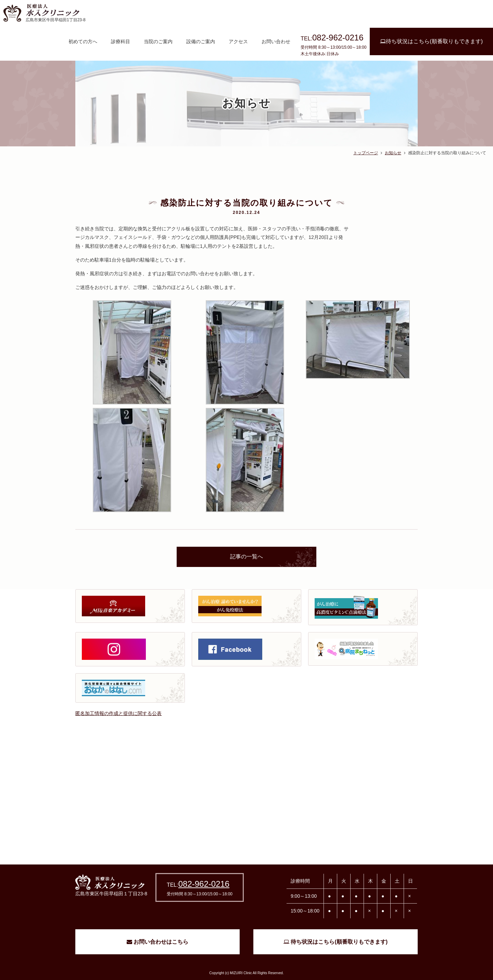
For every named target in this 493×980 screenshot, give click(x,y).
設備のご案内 (201, 41)
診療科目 (121, 41)
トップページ (366, 153)
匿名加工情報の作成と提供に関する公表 (118, 713)
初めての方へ (83, 41)
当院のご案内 (158, 41)
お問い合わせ (276, 41)
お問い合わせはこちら (157, 942)
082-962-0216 (204, 884)
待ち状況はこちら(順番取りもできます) (431, 41)
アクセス (238, 41)
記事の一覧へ (246, 556)
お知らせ (393, 153)
